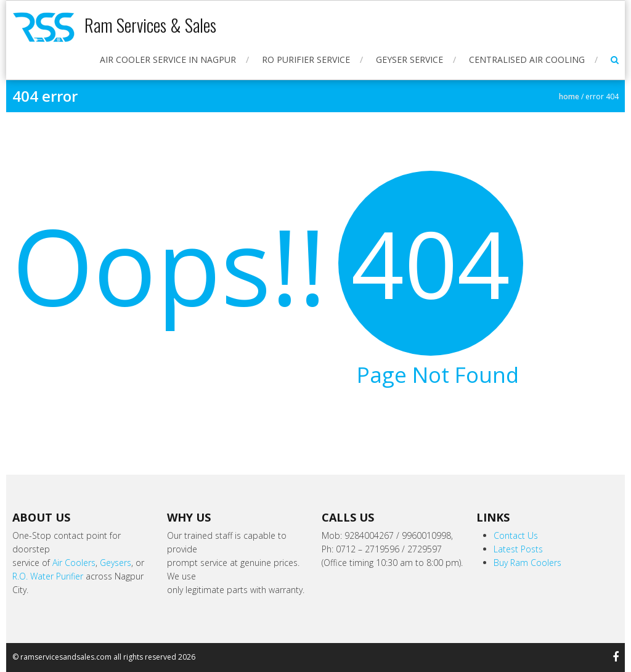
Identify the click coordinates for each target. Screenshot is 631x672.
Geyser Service (409, 59)
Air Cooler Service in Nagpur (168, 59)
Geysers (116, 563)
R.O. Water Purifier (48, 576)
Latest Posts (518, 549)
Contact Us (516, 535)
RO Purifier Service (306, 59)
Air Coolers (74, 563)
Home (569, 96)
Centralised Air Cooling (527, 59)
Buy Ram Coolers (527, 563)
